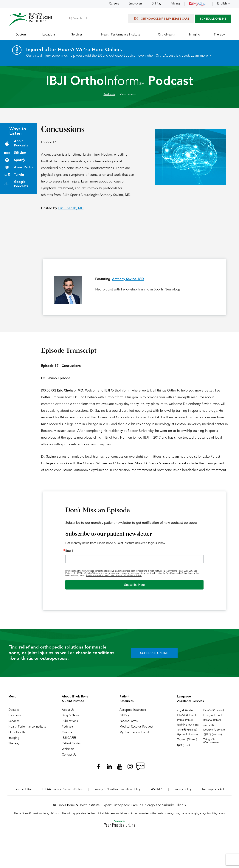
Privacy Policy (183, 791)
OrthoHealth (17, 734)
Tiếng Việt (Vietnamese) (211, 742)
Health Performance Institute (27, 728)
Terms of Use (23, 791)
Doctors (14, 711)
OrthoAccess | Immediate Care (161, 19)
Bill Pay (157, 4)
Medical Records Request (136, 728)
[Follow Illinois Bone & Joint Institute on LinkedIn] (109, 768)
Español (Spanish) (214, 712)
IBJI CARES (69, 739)
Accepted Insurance (133, 711)
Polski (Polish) (185, 722)
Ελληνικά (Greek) (187, 717)
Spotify (20, 162)
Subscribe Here (134, 586)
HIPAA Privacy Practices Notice (63, 791)
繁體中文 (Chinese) (188, 726)
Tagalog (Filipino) (187, 741)
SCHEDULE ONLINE (213, 20)
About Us (68, 711)
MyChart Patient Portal (134, 734)
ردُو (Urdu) (209, 726)
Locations (15, 717)
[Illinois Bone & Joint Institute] (31, 21)
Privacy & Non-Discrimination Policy (117, 791)
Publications (70, 723)
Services (14, 723)
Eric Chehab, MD (71, 210)
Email (69, 553)
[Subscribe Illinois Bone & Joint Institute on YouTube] (119, 768)
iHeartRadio (23, 169)
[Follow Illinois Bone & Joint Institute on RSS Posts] (140, 768)
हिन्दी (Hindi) (184, 747)
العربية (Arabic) (186, 712)
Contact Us (69, 756)
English (222, 4)
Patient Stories (71, 745)
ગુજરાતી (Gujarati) (187, 731)
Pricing (175, 4)
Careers (114, 4)
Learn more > (201, 57)
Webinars (68, 751)
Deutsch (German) (214, 731)
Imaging (14, 739)
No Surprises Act (213, 791)
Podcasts (109, 96)
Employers (135, 4)
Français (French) (213, 717)
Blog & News (70, 717)
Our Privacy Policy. (133, 577)
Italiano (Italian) (212, 722)
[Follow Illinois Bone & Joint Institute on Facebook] (99, 768)
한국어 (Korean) (213, 736)
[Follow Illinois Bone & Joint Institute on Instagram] (130, 768)
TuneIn (19, 176)
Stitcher (20, 154)
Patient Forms (129, 723)
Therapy (14, 745)
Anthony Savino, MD (128, 281)
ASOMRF (157, 791)
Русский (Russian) (187, 736)
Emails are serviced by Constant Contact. (105, 577)
